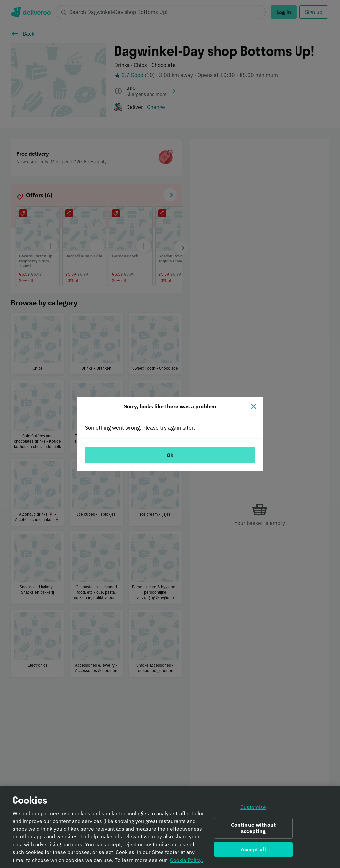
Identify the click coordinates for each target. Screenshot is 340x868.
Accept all (254, 852)
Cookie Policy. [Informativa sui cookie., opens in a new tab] (186, 863)
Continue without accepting (254, 831)
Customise (253, 810)
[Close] (254, 406)
